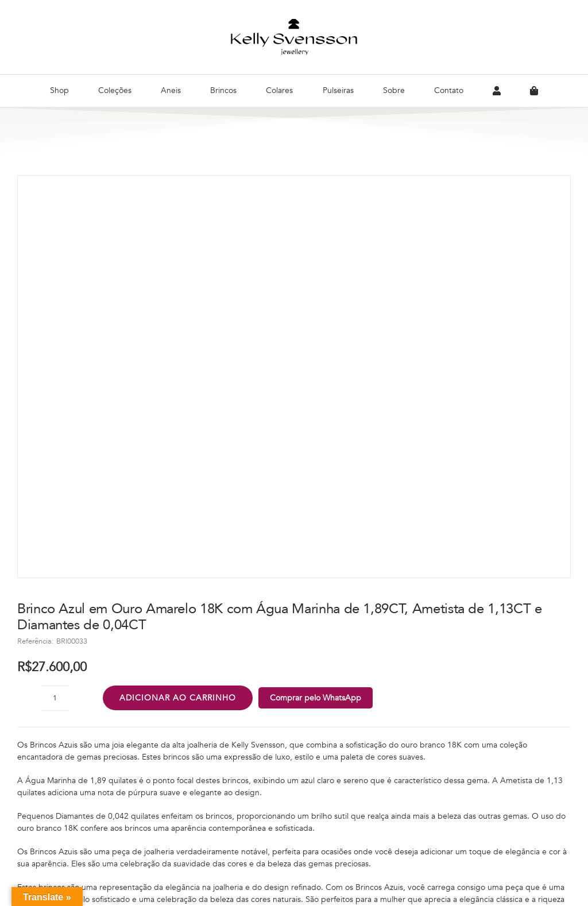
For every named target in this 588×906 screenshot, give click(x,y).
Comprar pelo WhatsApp (316, 308)
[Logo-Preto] (294, 23)
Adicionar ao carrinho (178, 308)
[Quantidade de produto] (55, 308)
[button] (294, 551)
